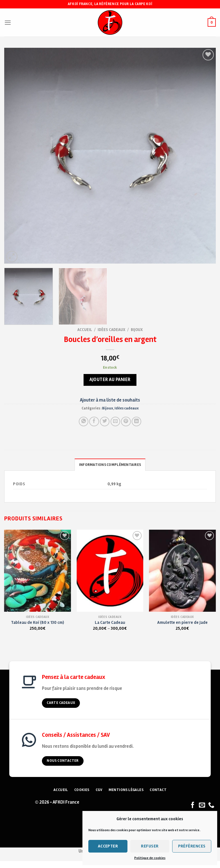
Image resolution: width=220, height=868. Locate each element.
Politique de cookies (150, 858)
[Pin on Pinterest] (126, 421)
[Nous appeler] (211, 805)
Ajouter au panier (110, 380)
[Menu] (8, 22)
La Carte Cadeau (110, 622)
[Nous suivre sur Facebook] (193, 805)
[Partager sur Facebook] (94, 421)
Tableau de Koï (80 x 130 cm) (38, 622)
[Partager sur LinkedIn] (136, 421)
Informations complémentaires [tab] (110, 465)
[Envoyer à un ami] (115, 421)
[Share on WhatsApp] (84, 421)
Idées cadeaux (111, 330)
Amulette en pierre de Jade (182, 622)
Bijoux (137, 330)
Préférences (192, 846)
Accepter (108, 846)
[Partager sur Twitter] (105, 421)
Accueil (85, 330)
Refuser (150, 846)
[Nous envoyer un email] (202, 805)
